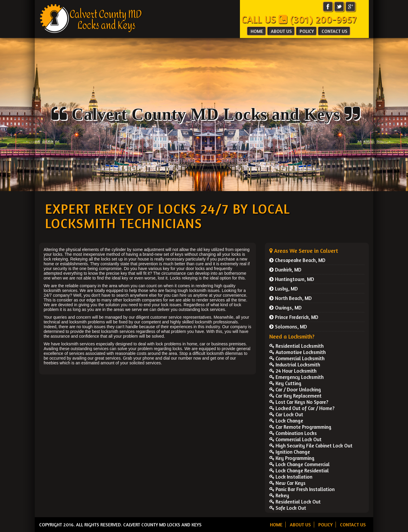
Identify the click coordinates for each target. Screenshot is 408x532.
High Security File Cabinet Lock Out (311, 446)
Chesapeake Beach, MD (297, 260)
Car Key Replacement (295, 396)
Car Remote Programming (300, 427)
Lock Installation (291, 477)
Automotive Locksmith (298, 352)
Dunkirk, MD (285, 270)
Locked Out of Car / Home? (302, 408)
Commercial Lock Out (295, 439)
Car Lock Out (286, 414)
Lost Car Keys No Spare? (299, 402)
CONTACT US (335, 31)
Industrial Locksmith (295, 365)
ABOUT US (281, 31)
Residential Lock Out (295, 502)
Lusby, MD (284, 289)
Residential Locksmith (296, 346)
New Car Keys (287, 483)
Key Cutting (285, 383)
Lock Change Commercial (299, 464)
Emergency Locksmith (296, 377)
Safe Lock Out (288, 508)
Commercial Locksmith (297, 358)
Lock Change (286, 421)
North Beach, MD (291, 298)
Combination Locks (293, 433)
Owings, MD (286, 308)
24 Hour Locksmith (293, 371)
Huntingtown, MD (292, 279)
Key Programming (292, 458)
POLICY (307, 31)
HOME (257, 31)
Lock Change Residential (299, 470)
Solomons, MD (288, 327)
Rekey (279, 495)
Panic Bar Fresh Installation (302, 489)
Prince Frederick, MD (294, 317)
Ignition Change (290, 452)
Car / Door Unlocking (295, 389)
